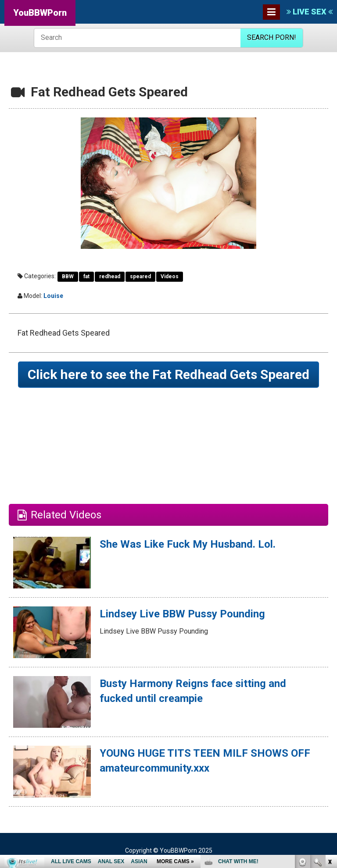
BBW (68, 276)
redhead (110, 276)
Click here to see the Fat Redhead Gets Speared (168, 374)
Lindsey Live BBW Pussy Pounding (182, 614)
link (329, 731)
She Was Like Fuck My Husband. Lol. (188, 544)
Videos (170, 276)
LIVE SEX (310, 12)
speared (140, 276)
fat (86, 276)
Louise (53, 296)
